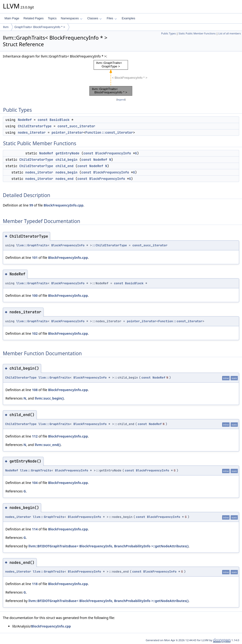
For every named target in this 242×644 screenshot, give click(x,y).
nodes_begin (66, 172)
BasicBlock (60, 120)
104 (35, 483)
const (43, 120)
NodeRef (25, 120)
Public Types (169, 33)
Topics (52, 18)
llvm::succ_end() (48, 445)
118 (35, 584)
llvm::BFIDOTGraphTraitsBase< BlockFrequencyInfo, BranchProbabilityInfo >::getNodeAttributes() (108, 546)
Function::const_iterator (109, 132)
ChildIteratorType (35, 126)
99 (31, 205)
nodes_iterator (32, 132)
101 (35, 258)
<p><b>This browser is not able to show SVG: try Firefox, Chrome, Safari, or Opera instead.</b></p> (121, 78)
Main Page (12, 18)
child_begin (66, 160)
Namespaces (71, 18)
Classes (95, 18)
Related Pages (33, 18)
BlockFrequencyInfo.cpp (63, 205)
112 (35, 436)
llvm (6, 27)
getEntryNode (67, 153)
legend (121, 100)
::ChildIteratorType (109, 245)
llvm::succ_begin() (49, 398)
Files (112, 18)
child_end (65, 166)
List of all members (230, 33)
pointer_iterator (67, 132)
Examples (128, 18)
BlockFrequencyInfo (113, 153)
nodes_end (65, 179)
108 (35, 390)
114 (35, 529)
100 (35, 295)
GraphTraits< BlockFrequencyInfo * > (40, 27)
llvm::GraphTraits (32, 245)
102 (35, 333)
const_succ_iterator (76, 126)
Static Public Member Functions (197, 33)
